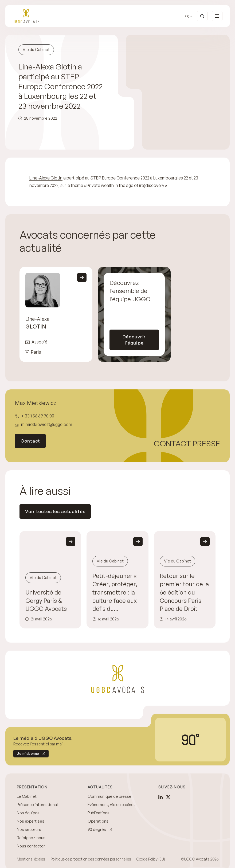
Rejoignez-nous (31, 838)
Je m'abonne (26, 754)
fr (187, 16)
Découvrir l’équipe (134, 340)
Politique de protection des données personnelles (91, 859)
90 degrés (97, 829)
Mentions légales (31, 859)
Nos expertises (31, 821)
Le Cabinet (27, 796)
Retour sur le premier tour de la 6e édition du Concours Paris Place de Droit (184, 592)
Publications (99, 813)
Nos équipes (28, 813)
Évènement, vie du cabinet (111, 805)
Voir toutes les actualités (55, 511)
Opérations (98, 821)
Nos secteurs (29, 829)
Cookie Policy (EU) (151, 859)
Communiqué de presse (109, 796)
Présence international (37, 805)
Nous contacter (31, 846)
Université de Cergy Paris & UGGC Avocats (46, 601)
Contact (30, 441)
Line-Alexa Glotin (46, 178)
